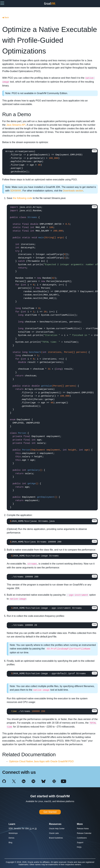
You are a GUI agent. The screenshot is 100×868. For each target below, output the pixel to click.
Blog (10, 843)
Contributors (82, 838)
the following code (23, 198)
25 (36, 829)
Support (80, 843)
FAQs (79, 847)
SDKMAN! (16, 191)
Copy (94, 151)
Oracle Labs (54, 833)
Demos (11, 838)
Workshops (13, 833)
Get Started (50, 812)
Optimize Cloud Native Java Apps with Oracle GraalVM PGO (41, 761)
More (80, 824)
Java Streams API (16, 125)
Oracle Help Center (57, 829)
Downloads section (73, 191)
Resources (55, 824)
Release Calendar (84, 833)
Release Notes (83, 829)
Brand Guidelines (56, 838)
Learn (12, 824)
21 (31, 829)
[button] (2, 3)
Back (5, 17)
